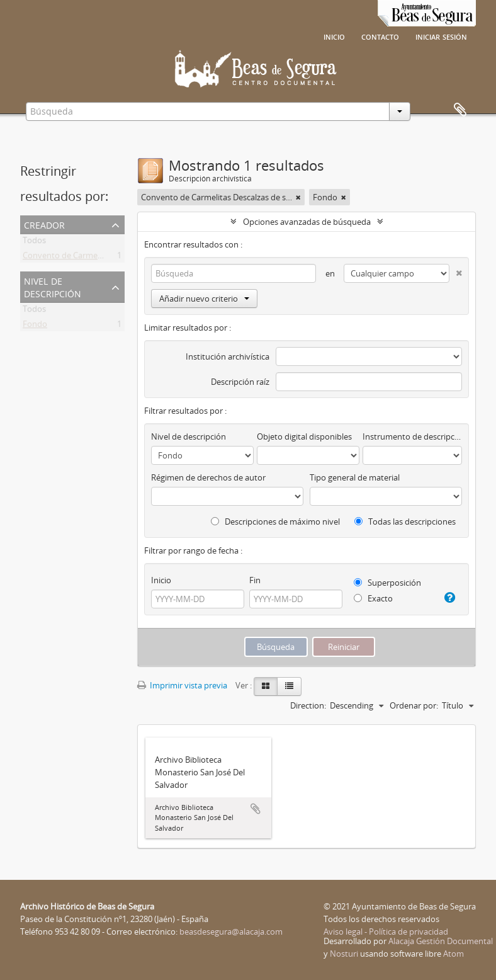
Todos (34, 242)
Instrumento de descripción (412, 436)
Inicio (334, 36)
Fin (255, 580)
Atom (454, 954)
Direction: (308, 705)
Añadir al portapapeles (256, 809)
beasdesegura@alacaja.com (231, 932)
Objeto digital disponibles (304, 436)
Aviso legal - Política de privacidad (386, 932)
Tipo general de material (355, 477)
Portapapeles (460, 110)
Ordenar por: (414, 705)
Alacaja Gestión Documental (441, 941)
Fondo (35, 326)
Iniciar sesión (441, 36)
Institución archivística (228, 356)
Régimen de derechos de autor (208, 477)
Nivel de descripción (53, 286)
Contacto (380, 36)
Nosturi (344, 954)
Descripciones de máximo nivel (275, 521)
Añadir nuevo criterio (204, 299)
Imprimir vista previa (182, 685)
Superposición (387, 583)
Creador (44, 224)
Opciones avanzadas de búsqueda (307, 222)
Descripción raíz (240, 382)
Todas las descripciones (405, 521)
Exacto (373, 598)
